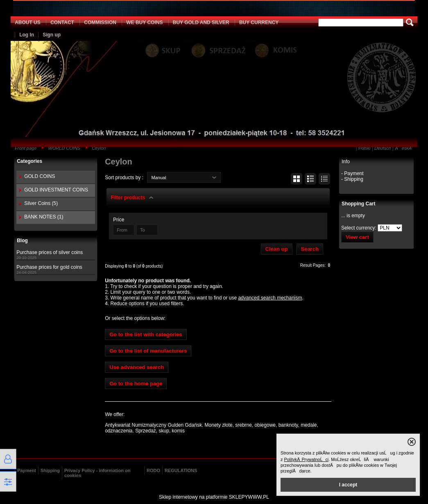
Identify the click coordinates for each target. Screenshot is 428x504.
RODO (153, 470)
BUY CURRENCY (259, 22)
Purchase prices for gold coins (49, 267)
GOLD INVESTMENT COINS (56, 190)
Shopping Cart (359, 204)
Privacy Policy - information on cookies (97, 473)
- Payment (352, 173)
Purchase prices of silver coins (50, 252)
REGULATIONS (181, 470)
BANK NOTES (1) (44, 217)
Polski (364, 148)
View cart (357, 237)
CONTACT (62, 22)
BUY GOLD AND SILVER (201, 22)
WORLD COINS (64, 148)
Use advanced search (137, 367)
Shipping (50, 470)
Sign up (52, 35)
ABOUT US (28, 22)
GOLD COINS (40, 176)
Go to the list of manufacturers (148, 351)
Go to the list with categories (146, 334)
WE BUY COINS (144, 22)
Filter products (128, 198)
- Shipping (352, 179)
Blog (22, 241)
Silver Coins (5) (41, 203)
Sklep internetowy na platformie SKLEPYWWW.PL (214, 497)
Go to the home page (136, 384)
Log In (27, 35)
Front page (26, 148)
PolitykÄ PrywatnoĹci (306, 459)
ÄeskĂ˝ (404, 148)
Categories (29, 161)
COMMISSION (100, 22)
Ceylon (99, 148)
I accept (348, 485)
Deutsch (383, 148)
